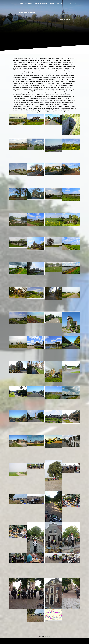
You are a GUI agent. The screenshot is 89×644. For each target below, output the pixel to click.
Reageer (59, 4)
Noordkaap (29, 4)
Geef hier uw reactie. (66, 19)
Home (21, 4)
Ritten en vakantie (41, 4)
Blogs (52, 4)
